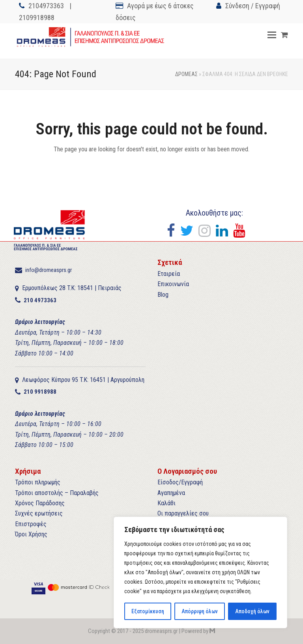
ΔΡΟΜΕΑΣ (186, 74)
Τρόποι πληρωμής (38, 482)
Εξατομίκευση (148, 611)
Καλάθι (166, 503)
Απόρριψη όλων (199, 611)
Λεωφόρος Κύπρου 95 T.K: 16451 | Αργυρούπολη (83, 380)
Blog (163, 295)
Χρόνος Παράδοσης (40, 503)
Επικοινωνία (173, 284)
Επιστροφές (31, 524)
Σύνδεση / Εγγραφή (253, 6)
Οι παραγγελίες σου (183, 513)
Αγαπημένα (171, 493)
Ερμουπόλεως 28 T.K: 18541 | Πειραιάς (72, 288)
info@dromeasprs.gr (49, 270)
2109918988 (37, 18)
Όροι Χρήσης (31, 534)
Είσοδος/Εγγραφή (180, 482)
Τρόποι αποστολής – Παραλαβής (57, 493)
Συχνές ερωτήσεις (39, 513)
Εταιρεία (169, 274)
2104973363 (46, 6)
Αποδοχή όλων (252, 611)
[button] (272, 35)
